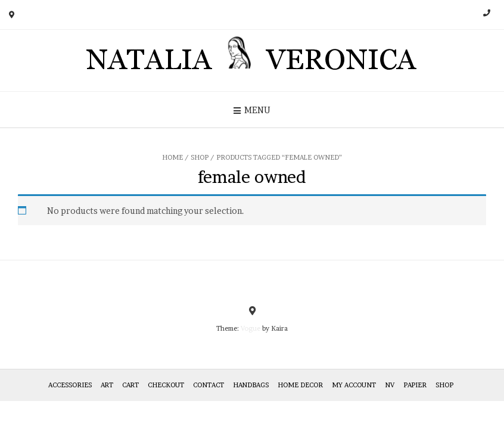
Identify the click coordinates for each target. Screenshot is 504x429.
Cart (130, 385)
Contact (209, 385)
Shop (200, 157)
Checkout (166, 385)
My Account (354, 385)
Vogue (251, 328)
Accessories (70, 385)
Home (172, 157)
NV (390, 385)
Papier (415, 385)
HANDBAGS (251, 385)
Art (107, 385)
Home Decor (300, 385)
